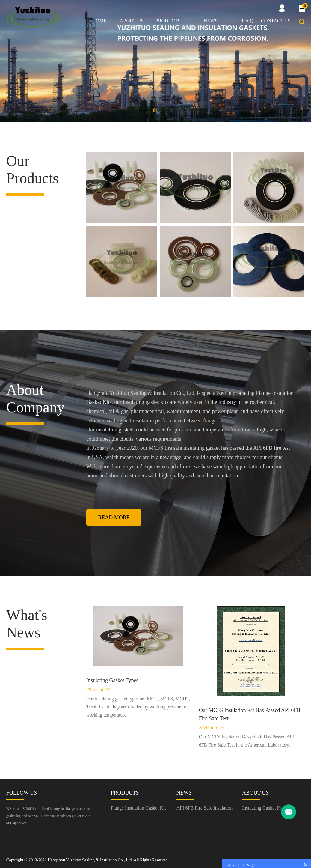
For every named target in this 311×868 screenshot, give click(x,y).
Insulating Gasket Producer (268, 808)
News (211, 21)
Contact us (276, 21)
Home (99, 21)
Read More (114, 518)
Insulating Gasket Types (112, 680)
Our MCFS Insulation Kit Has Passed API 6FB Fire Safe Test (250, 714)
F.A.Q (248, 21)
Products (168, 21)
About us (132, 21)
